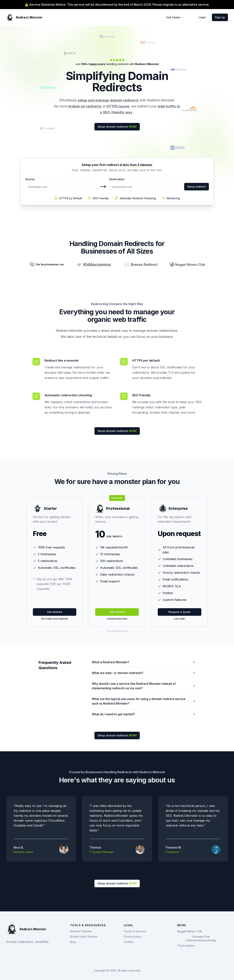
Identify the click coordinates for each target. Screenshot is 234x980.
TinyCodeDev (186, 946)
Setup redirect (197, 187)
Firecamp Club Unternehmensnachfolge (201, 938)
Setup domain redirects (117, 127)
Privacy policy (132, 937)
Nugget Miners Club (190, 931)
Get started (54, 612)
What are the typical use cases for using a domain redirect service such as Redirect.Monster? (144, 701)
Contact (129, 942)
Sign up (220, 17)
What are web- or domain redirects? (144, 673)
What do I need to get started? (144, 714)
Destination (117, 179)
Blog (73, 942)
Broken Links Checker (84, 937)
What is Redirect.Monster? (144, 662)
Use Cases (175, 17)
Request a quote (179, 612)
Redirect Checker (81, 931)
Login (202, 17)
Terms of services (135, 931)
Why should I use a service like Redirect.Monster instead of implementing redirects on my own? (144, 686)
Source (30, 179)
